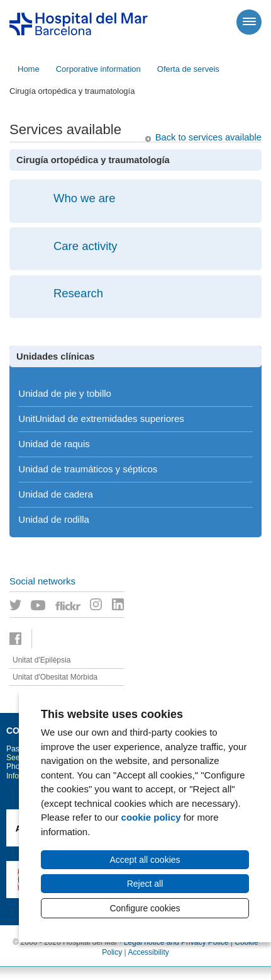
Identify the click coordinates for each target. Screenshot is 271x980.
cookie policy (151, 817)
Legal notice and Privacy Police (176, 942)
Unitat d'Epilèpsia (41, 660)
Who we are (85, 198)
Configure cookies (145, 908)
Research (78, 293)
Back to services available (208, 137)
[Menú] (249, 22)
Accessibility (148, 952)
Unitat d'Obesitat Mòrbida (55, 677)
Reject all (145, 884)
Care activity (86, 246)
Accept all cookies (145, 860)
